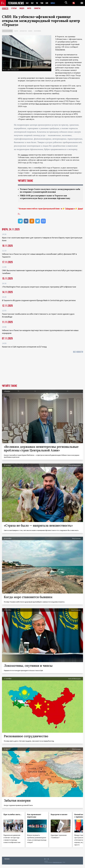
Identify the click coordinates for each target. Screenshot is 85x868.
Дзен (80, 209)
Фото (29, 8)
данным (24, 155)
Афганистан (23, 31)
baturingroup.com (57, 862)
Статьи (14, 8)
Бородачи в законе (59, 814)
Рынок (16, 31)
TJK (37, 3)
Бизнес (30, 31)
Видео (22, 8)
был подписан (42, 104)
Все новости (78, 352)
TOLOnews (60, 49)
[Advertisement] (42, 369)
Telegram (69, 209)
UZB (47, 3)
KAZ (27, 3)
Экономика (37, 31)
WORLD (53, 3)
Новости (5, 8)
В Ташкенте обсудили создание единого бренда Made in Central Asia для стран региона (39, 300)
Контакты (7, 859)
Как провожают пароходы (34, 816)
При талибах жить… (12, 814)
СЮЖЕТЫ (37, 8)
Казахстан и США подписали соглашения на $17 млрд (24, 347)
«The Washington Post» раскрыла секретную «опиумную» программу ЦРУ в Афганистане (39, 287)
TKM (42, 3)
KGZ (32, 3)
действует (53, 170)
